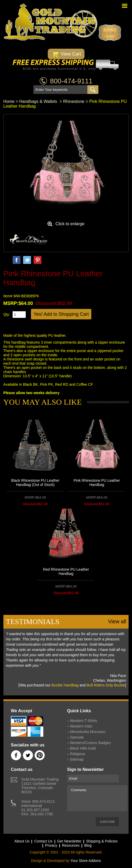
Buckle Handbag (65, 685)
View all (117, 621)
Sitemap (77, 759)
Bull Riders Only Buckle (106, 685)
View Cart (66, 54)
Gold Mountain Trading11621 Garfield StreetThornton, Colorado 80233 (40, 786)
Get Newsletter (69, 841)
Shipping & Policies (102, 841)
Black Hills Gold (83, 748)
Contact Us (43, 841)
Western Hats (81, 726)
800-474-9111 (71, 81)
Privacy (51, 845)
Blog (88, 845)
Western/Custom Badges (90, 743)
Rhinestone (74, 101)
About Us (22, 841)
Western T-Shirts (84, 721)
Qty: (7, 314)
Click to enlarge (70, 224)
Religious (78, 754)
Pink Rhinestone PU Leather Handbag (97, 483)
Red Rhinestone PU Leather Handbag (66, 571)
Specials (77, 737)
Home (9, 101)
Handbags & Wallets (39, 101)
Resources (71, 845)
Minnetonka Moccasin (88, 732)
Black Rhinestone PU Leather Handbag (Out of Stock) (35, 483)
